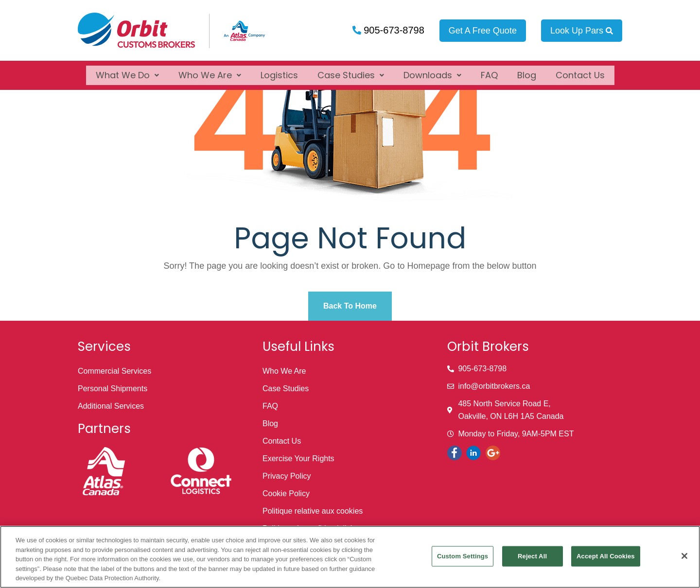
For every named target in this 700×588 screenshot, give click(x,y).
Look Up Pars (582, 31)
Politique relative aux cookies (313, 511)
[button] (127, 71)
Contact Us (580, 71)
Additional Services (111, 406)
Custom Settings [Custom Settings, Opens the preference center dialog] (463, 556)
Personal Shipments (113, 389)
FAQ (489, 71)
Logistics (279, 71)
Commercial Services (114, 371)
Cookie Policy (286, 493)
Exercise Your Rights (298, 458)
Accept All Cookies (606, 556)
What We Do (127, 71)
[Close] (684, 556)
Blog (527, 71)
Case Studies (351, 71)
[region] (350, 557)
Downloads (432, 71)
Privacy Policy (287, 476)
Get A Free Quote (483, 31)
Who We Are (210, 71)
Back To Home (350, 306)
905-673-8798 (393, 30)
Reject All (532, 556)
